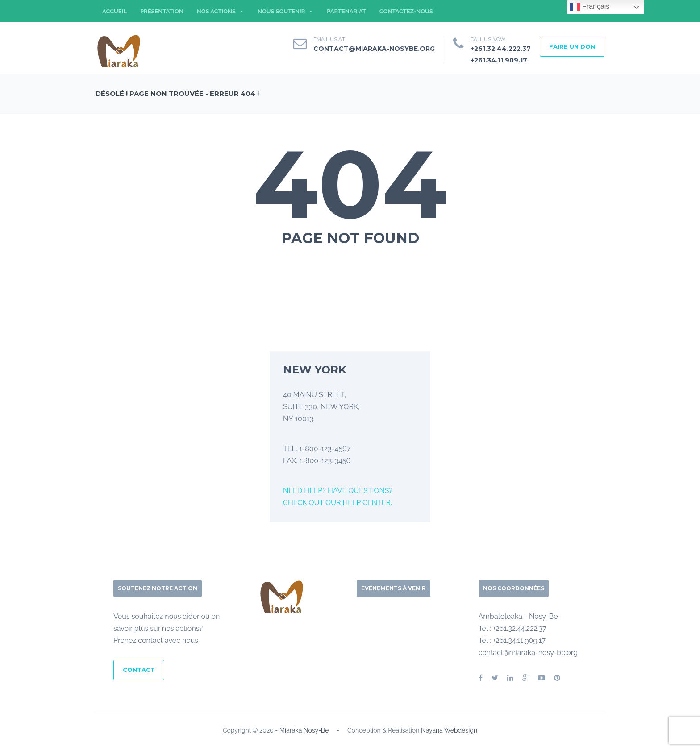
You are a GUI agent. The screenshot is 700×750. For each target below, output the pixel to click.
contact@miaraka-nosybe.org (374, 49)
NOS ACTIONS (221, 11)
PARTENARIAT (346, 11)
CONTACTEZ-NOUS (406, 11)
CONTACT (139, 670)
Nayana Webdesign (449, 730)
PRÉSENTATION (162, 11)
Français (590, 7)
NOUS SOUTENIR (285, 11)
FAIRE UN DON (572, 46)
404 (350, 184)
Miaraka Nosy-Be (304, 730)
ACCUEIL (115, 11)
